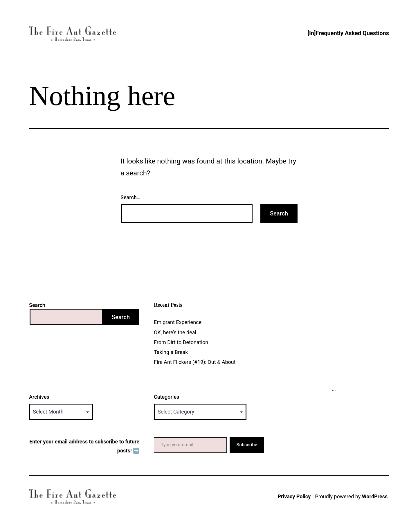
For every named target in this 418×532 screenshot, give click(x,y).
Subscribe (247, 445)
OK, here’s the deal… (177, 332)
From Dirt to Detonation (181, 342)
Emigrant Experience (178, 322)
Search (37, 305)
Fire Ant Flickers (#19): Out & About (195, 362)
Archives (39, 397)
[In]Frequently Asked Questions (348, 33)
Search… (130, 197)
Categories (166, 397)
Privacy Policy (294, 496)
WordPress (375, 496)
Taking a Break (171, 352)
